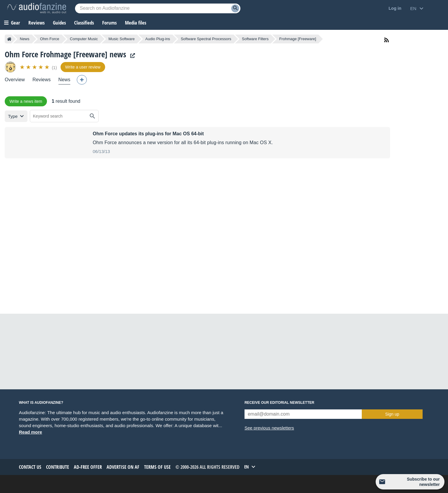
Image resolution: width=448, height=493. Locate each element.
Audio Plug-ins (158, 39)
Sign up (392, 414)
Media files (136, 23)
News (25, 39)
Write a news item (26, 101)
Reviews (36, 23)
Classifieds (84, 23)
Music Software (122, 39)
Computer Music (84, 39)
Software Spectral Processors (206, 39)
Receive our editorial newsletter (279, 403)
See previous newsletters (269, 428)
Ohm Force (50, 39)
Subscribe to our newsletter (423, 482)
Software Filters (255, 39)
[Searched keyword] (158, 8)
